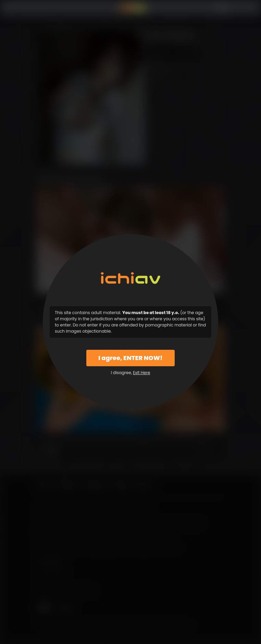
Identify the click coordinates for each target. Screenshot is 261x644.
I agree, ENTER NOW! (130, 358)
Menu (41, 8)
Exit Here (141, 373)
